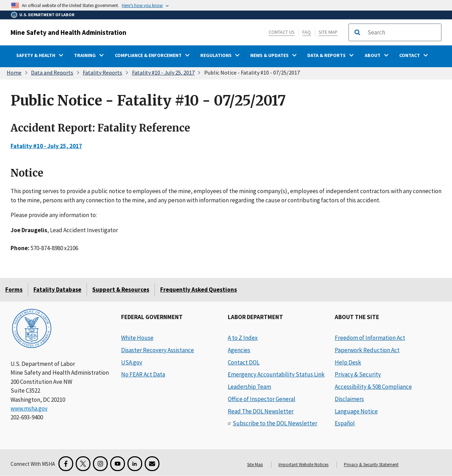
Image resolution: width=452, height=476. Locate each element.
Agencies (239, 350)
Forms (14, 290)
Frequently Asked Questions (199, 290)
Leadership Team (249, 387)
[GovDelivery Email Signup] (152, 464)
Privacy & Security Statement (371, 465)
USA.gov (132, 362)
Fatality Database (57, 290)
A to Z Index (243, 338)
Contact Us (282, 32)
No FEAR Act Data (143, 374)
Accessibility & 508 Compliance (373, 387)
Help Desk (348, 362)
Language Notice (356, 411)
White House (137, 338)
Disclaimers (349, 399)
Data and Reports (52, 72)
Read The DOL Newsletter (261, 411)
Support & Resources (121, 290)
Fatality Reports (102, 72)
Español (345, 423)
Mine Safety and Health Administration (68, 32)
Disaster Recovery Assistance (158, 350)
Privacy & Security (358, 374)
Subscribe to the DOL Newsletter (275, 423)
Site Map (328, 32)
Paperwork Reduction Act (367, 350)
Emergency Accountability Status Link (276, 374)
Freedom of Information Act (370, 338)
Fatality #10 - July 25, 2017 (163, 72)
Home (14, 72)
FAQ (307, 32)
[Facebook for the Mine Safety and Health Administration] (66, 464)
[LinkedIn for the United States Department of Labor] (135, 464)
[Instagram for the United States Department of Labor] (100, 464)
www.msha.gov (29, 408)
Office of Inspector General (262, 399)
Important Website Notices (303, 465)
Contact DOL (244, 362)
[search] (402, 32)
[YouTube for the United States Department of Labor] (118, 464)
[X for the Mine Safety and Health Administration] (83, 464)
